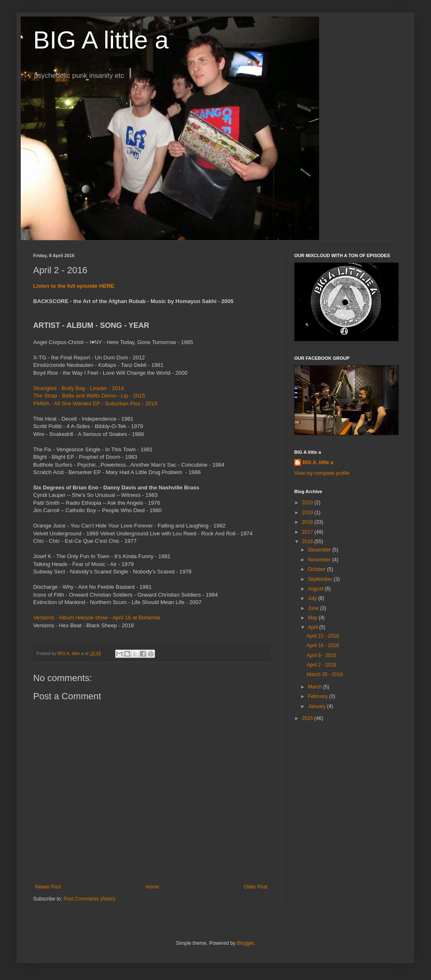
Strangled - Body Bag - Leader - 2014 (79, 388)
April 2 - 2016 (321, 665)
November (320, 560)
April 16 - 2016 (323, 645)
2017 (308, 532)
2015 (308, 718)
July (313, 598)
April (314, 627)
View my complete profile (322, 473)
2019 (308, 513)
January (317, 706)
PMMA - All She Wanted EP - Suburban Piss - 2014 (95, 403)
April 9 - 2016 (321, 655)
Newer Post (48, 887)
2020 (308, 503)
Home (153, 887)
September (321, 579)
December (320, 550)
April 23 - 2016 (323, 636)
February (318, 696)
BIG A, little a (318, 462)
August (316, 589)
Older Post (255, 887)
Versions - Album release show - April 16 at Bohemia (97, 618)
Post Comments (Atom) (89, 899)
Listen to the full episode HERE (74, 286)
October (317, 569)
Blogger (245, 943)
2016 (308, 542)
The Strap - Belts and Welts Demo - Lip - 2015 (89, 396)
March (316, 687)
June (314, 608)
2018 (308, 522)
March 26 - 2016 (325, 674)
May (313, 618)
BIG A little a (101, 40)
